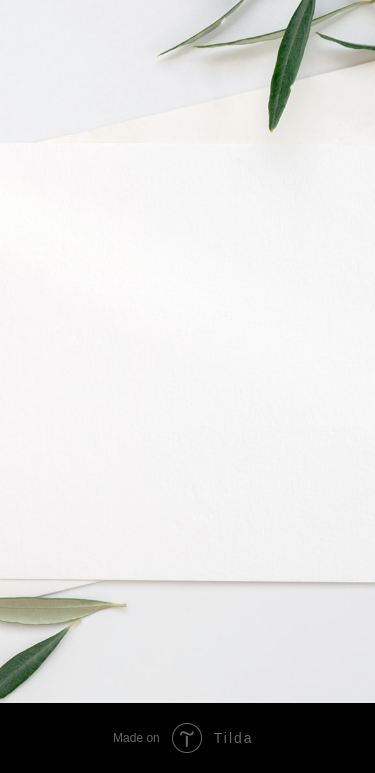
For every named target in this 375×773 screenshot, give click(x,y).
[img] (242, 617)
